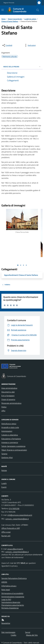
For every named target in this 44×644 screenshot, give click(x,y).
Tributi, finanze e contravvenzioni (14, 450)
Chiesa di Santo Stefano (10, 21)
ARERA (4, 582)
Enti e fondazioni (8, 396)
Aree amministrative (9, 388)
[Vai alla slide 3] (23, 265)
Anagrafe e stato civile (10, 427)
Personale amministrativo (11, 403)
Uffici (3, 411)
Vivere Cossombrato (15, 19)
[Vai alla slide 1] (18, 265)
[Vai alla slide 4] (26, 265)
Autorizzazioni (7, 431)
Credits (13, 635)
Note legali (6, 590)
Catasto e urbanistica (10, 435)
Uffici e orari (6, 532)
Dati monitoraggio (8, 632)
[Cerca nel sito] (37, 10)
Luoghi (4, 483)
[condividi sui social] (7, 45)
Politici (4, 407)
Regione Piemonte (9, 3)
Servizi (28, 632)
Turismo (4, 454)
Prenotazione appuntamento (13, 605)
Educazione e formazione (11, 439)
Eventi (4, 487)
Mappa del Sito (32, 635)
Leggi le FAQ (6, 599)
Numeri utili (6, 536)
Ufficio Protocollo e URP (11, 528)
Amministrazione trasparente (13, 597)
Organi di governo (8, 399)
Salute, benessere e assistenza (13, 446)
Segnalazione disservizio (11, 602)
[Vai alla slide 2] (21, 265)
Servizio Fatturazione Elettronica (14, 578)
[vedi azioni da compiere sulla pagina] (30, 45)
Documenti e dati (8, 392)
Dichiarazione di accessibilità (12, 593)
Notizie (4, 470)
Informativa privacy (9, 586)
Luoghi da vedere (30, 19)
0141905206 (14, 508)
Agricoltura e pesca (9, 424)
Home (3, 19)
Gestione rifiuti (7, 457)
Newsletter (6, 623)
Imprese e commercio (10, 442)
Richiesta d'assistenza (10, 608)
